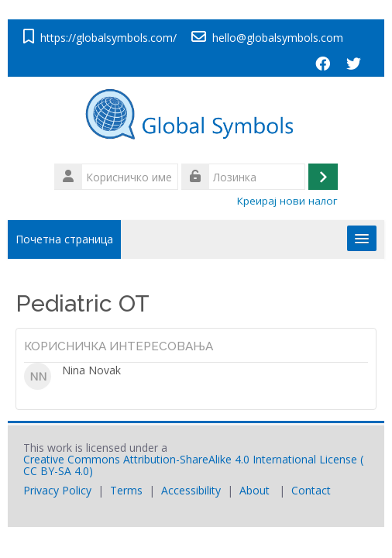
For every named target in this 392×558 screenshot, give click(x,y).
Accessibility (191, 490)
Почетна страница (64, 239)
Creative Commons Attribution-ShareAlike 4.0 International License (190, 459)
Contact (311, 490)
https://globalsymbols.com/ (108, 38)
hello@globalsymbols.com (278, 38)
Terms (126, 490)
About (254, 490)
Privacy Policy (57, 490)
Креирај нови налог (287, 201)
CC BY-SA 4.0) (58, 471)
